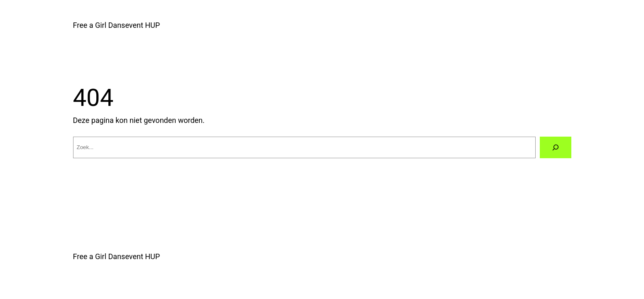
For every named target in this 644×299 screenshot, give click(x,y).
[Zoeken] (556, 147)
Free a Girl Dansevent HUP (117, 25)
